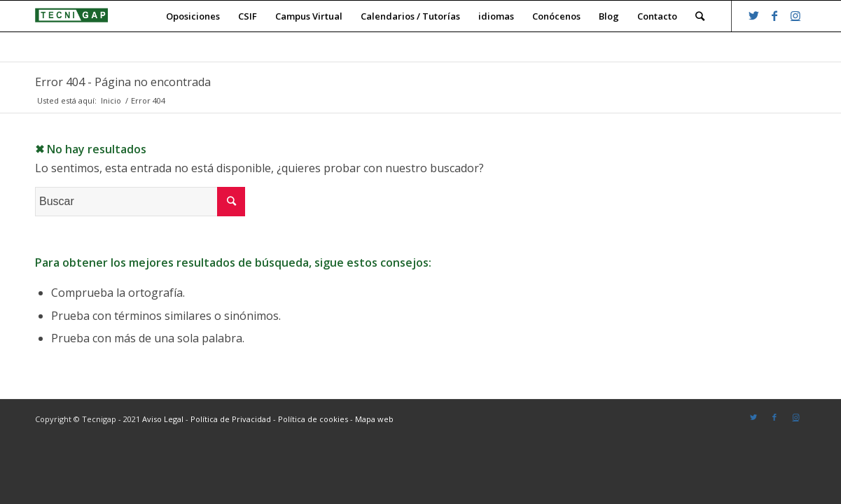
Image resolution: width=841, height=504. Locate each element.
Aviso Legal (163, 419)
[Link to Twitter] (753, 15)
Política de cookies (313, 419)
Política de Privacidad (231, 419)
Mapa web (374, 419)
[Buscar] (700, 16)
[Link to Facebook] (774, 15)
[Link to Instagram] (795, 15)
